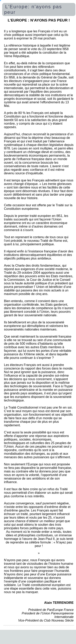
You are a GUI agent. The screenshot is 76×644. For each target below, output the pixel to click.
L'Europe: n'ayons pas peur (33, 9)
